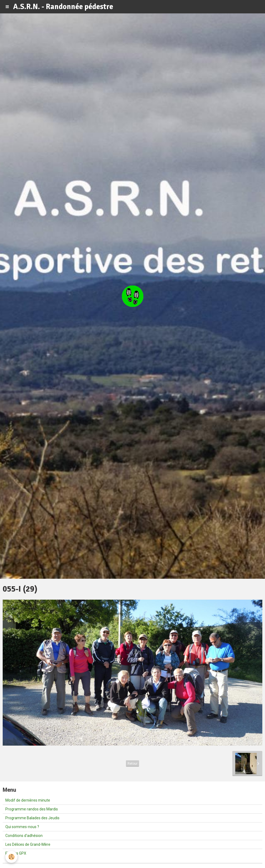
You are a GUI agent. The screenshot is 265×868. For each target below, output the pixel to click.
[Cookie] (11, 857)
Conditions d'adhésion (24, 836)
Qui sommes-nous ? (22, 827)
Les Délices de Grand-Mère (28, 844)
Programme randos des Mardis (32, 809)
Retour (132, 764)
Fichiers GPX (16, 853)
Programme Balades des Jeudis (32, 818)
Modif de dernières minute (28, 800)
